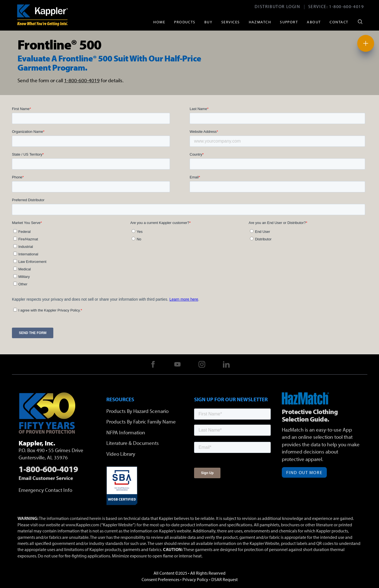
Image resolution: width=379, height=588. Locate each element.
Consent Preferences (160, 579)
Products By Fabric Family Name (141, 422)
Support (289, 22)
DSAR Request (224, 579)
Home (159, 22)
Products (185, 22)
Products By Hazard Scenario (137, 411)
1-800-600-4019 (346, 6)
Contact (339, 22)
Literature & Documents (133, 443)
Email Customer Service (46, 478)
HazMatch (260, 22)
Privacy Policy (195, 579)
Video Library (121, 454)
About (314, 22)
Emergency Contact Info (45, 490)
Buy (208, 22)
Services (231, 22)
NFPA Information (126, 432)
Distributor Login (277, 6)
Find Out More (304, 472)
